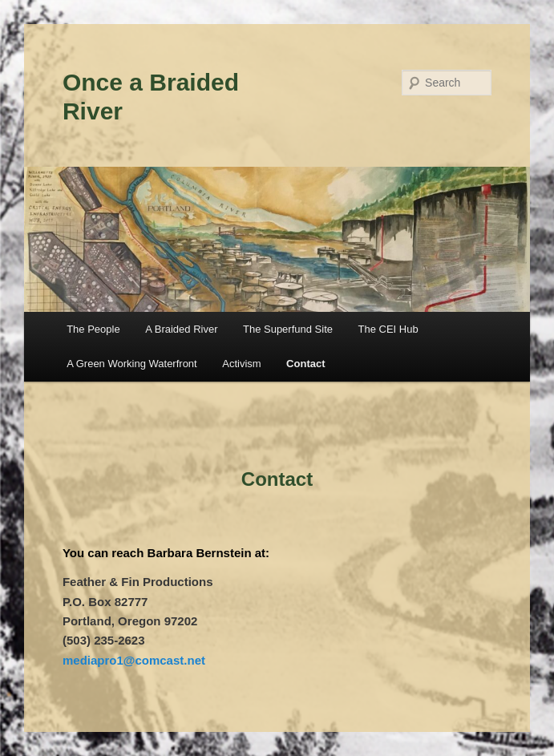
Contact (305, 364)
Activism (241, 364)
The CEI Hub (388, 329)
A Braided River (181, 329)
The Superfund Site (288, 329)
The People (93, 329)
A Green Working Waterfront (132, 364)
